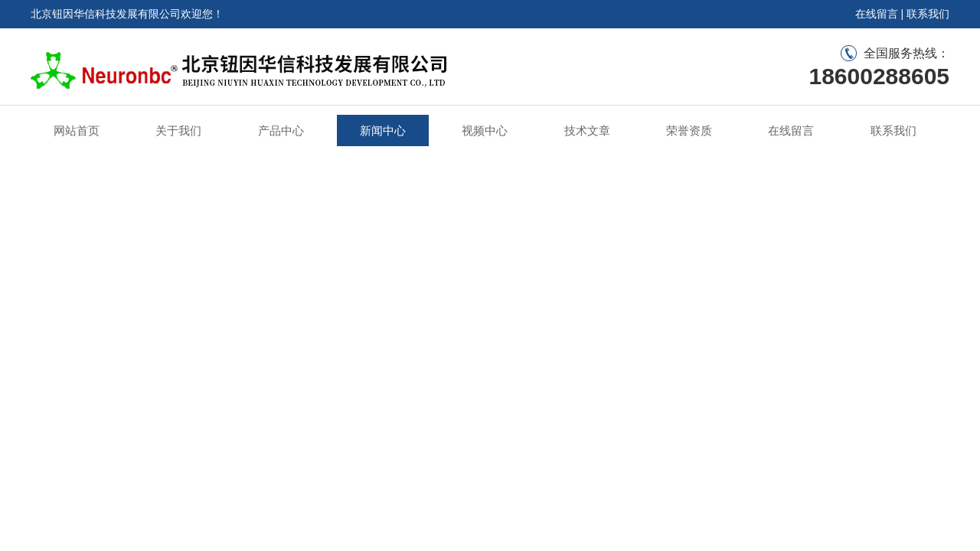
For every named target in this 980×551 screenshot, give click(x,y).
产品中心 (281, 130)
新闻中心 (383, 130)
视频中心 (485, 130)
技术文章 (587, 130)
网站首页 (77, 130)
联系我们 (928, 14)
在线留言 (877, 14)
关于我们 (178, 130)
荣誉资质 (689, 130)
